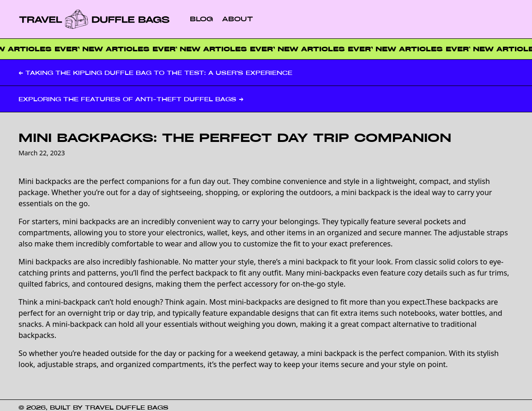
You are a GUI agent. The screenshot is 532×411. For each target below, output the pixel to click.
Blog (201, 19)
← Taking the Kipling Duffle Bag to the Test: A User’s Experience (155, 73)
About (238, 19)
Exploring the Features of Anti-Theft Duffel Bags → (131, 99)
